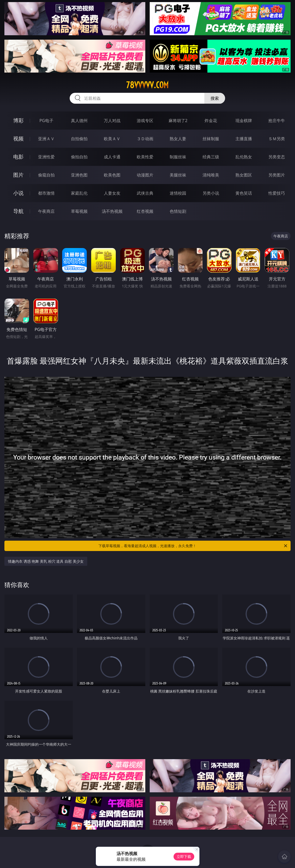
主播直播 (244, 139)
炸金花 (211, 121)
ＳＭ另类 (277, 139)
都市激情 (46, 193)
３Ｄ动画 (145, 139)
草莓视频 (79, 211)
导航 (18, 211)
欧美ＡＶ (112, 139)
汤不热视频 (112, 211)
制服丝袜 (178, 157)
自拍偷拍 (79, 139)
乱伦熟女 (244, 157)
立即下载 (184, 856)
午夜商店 (46, 211)
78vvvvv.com (147, 85)
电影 (18, 157)
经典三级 (211, 157)
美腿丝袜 (178, 175)
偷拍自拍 (79, 157)
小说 (18, 193)
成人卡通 (112, 157)
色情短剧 (178, 211)
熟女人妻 (178, 139)
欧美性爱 (145, 157)
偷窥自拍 (46, 175)
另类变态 (277, 157)
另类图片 (277, 175)
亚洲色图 (79, 175)
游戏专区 (145, 121)
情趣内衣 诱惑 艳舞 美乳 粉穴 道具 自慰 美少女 (46, 561)
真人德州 (79, 121)
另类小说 (211, 193)
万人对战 (112, 121)
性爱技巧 (277, 193)
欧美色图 (112, 175)
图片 (18, 175)
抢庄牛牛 (277, 121)
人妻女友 (112, 193)
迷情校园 (178, 193)
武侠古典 (145, 193)
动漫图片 (145, 175)
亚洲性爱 (46, 157)
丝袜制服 (211, 139)
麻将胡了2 (178, 121)
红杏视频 (145, 211)
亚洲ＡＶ (46, 139)
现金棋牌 (244, 121)
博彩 (18, 120)
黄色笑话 (244, 193)
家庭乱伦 (79, 193)
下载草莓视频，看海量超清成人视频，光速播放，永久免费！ (193, 546)
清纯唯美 (211, 175)
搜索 (215, 98)
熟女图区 (244, 175)
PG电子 (46, 121)
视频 (18, 139)
